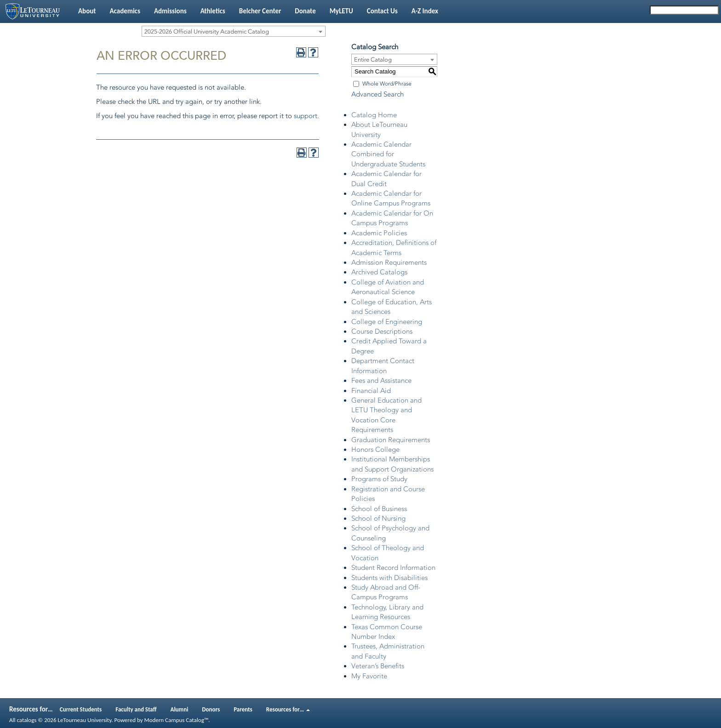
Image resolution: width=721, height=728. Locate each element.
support (306, 116)
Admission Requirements (389, 262)
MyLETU (341, 11)
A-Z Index (425, 11)
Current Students (81, 709)
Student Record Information (393, 568)
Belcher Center (260, 11)
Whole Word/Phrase (387, 84)
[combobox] (234, 31)
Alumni (180, 709)
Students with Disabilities (389, 578)
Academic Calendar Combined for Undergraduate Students (388, 154)
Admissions (170, 11)
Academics (125, 11)
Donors (211, 709)
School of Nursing (378, 518)
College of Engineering (387, 322)
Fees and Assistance (381, 381)
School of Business (379, 509)
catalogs (26, 720)
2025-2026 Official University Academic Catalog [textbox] (207, 31)
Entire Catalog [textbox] (373, 60)
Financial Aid (371, 391)
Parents (243, 709)
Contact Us (382, 11)
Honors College (375, 449)
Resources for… (288, 709)
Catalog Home (374, 115)
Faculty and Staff (136, 709)
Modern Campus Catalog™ (176, 720)
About (87, 11)
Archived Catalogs (379, 272)
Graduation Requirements (391, 440)
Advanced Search (378, 94)
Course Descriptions (382, 331)
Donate (305, 11)
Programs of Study (379, 479)
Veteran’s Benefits (378, 666)
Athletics (213, 11)
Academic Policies (379, 233)
